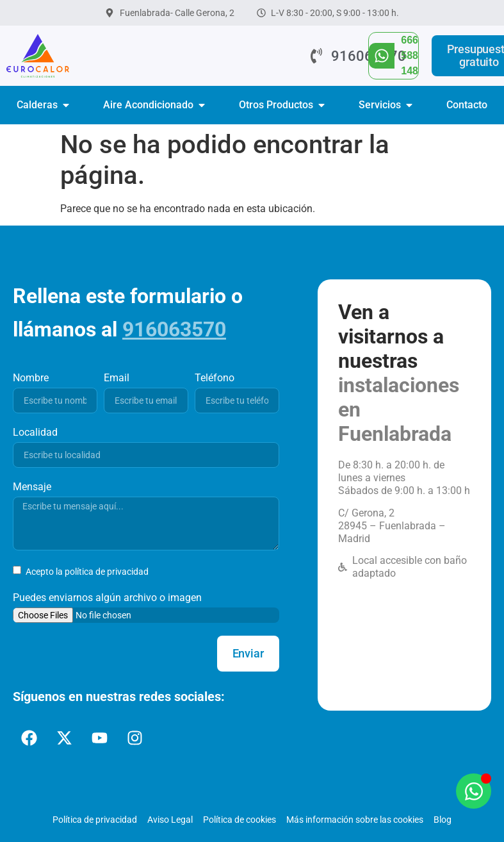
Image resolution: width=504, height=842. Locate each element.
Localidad (35, 432)
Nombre (31, 378)
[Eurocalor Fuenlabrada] (404, 642)
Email (117, 378)
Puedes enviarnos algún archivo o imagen (107, 598)
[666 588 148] (382, 56)
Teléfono (215, 378)
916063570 (174, 329)
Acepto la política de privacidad (86, 572)
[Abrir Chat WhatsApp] (474, 791)
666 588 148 (410, 55)
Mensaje (32, 487)
